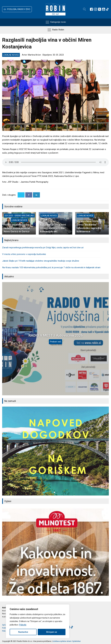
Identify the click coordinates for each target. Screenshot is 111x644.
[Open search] (85, 9)
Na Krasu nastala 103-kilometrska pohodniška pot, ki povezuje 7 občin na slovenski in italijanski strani (51, 267)
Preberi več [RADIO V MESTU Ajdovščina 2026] (55, 342)
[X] (21, 195)
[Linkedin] (36, 195)
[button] (17, 9)
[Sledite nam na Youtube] (104, 9)
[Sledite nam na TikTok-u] (107, 9)
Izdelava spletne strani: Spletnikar (67, 641)
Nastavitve (23, 632)
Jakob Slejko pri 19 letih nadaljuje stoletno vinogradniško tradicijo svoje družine (41, 261)
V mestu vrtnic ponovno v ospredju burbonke (24, 254)
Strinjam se (52, 632)
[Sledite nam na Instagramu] (96, 9)
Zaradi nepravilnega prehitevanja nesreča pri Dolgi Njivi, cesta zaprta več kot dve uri (43, 248)
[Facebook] (29, 195)
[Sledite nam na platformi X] (100, 9)
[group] (55, 451)
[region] (38, 621)
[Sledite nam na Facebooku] (91, 9)
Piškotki (23, 625)
